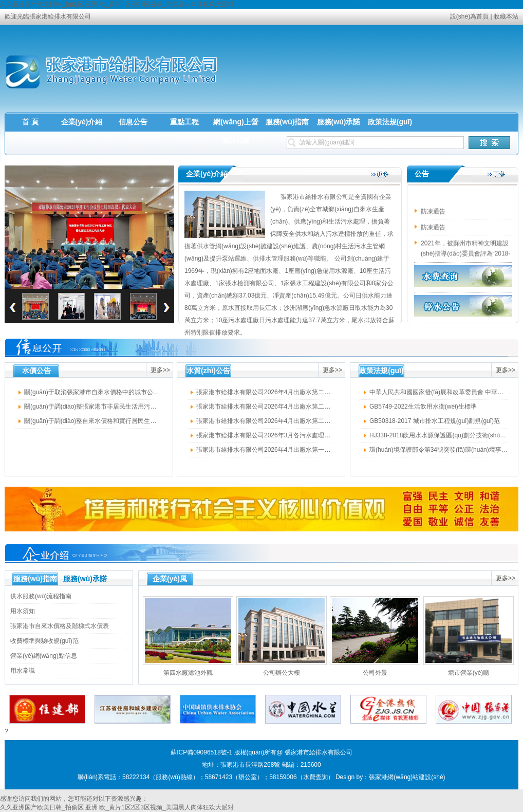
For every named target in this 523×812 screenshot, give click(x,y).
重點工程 (184, 122)
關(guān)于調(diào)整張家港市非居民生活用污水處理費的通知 (109, 407)
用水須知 (23, 611)
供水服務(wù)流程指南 (41, 596)
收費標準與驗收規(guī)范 (44, 641)
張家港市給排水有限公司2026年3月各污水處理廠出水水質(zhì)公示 (288, 435)
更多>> (160, 370)
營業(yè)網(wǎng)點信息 (44, 656)
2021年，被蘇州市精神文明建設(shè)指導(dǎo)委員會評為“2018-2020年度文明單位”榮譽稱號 (465, 255)
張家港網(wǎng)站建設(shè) (407, 777)
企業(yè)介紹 (82, 122)
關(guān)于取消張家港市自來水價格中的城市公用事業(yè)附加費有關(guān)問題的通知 (143, 392)
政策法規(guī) (390, 122)
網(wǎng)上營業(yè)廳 (236, 131)
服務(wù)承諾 (339, 122)
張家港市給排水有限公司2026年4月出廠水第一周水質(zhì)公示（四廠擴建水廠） (306, 450)
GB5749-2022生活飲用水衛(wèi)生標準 (423, 407)
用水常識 (23, 671)
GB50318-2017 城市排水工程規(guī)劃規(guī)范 (435, 421)
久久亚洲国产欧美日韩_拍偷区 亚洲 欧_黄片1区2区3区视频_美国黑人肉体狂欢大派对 (117, 4)
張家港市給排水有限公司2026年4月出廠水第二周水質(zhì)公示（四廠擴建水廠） (306, 392)
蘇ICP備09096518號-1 (201, 752)
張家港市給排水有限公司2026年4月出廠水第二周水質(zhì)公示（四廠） (294, 407)
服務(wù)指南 (287, 122)
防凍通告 (433, 213)
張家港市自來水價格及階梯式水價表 (60, 626)
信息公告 (133, 122)
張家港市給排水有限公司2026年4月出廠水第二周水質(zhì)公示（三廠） (294, 421)
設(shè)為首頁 (469, 16)
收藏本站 (506, 16)
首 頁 (30, 122)
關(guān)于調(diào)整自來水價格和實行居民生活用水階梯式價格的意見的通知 (130, 421)
